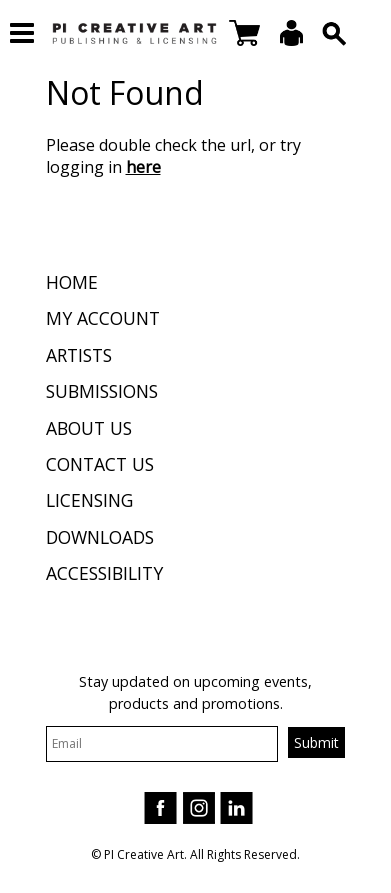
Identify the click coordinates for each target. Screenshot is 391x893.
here (143, 167)
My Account (103, 318)
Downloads (100, 537)
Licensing (89, 500)
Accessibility (104, 573)
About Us (89, 428)
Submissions (102, 391)
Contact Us (100, 464)
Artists (79, 355)
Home (72, 282)
